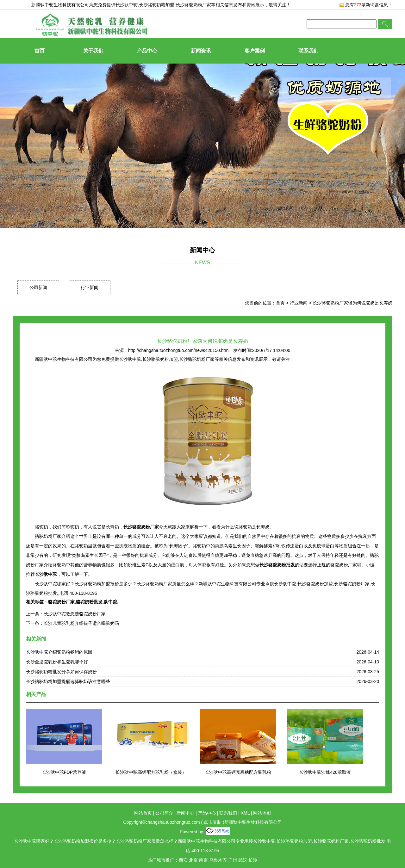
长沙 (253, 860)
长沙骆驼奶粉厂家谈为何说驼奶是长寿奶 (352, 303)
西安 (183, 860)
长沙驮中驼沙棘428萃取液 (325, 772)
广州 (233, 860)
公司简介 (164, 813)
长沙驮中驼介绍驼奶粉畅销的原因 (59, 652)
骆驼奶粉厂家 (61, 602)
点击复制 (213, 822)
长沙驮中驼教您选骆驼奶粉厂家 (75, 614)
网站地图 (262, 813)
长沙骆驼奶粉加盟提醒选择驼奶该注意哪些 (68, 681)
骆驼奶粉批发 (89, 602)
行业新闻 (90, 287)
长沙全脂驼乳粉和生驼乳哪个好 (57, 662)
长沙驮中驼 (127, 5)
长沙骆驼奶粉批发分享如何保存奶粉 (61, 672)
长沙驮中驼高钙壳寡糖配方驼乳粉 (238, 772)
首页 (40, 51)
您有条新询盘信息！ (366, 5)
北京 (193, 860)
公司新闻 (38, 287)
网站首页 (143, 813)
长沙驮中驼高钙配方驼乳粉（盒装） (151, 772)
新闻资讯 (201, 51)
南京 (203, 860)
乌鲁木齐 (218, 860)
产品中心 (147, 51)
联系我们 (308, 51)
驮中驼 (110, 602)
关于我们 (93, 51)
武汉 (243, 860)
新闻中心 (185, 813)
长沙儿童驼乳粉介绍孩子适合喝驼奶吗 (81, 623)
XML (245, 813)
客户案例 (255, 51)
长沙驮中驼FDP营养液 (64, 772)
